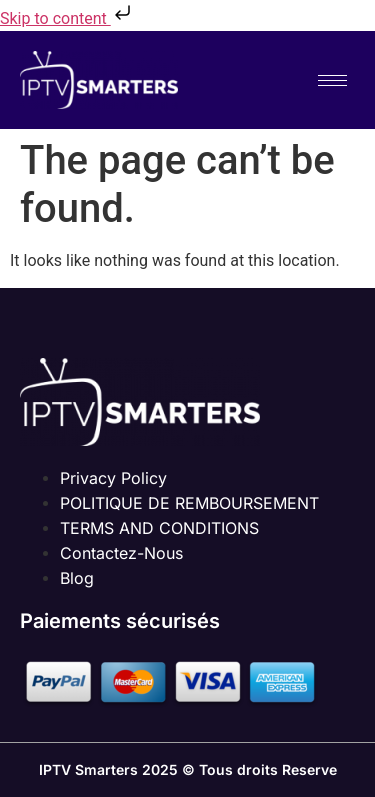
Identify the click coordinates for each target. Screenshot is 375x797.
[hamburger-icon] (332, 80)
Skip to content (67, 18)
